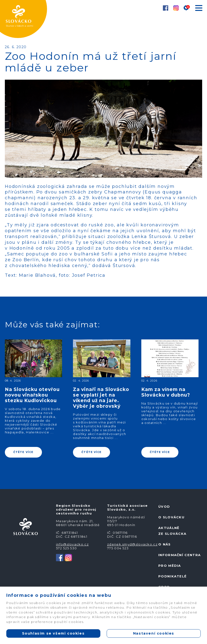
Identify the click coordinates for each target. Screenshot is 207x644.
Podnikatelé (172, 576)
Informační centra (179, 555)
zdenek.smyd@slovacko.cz (132, 544)
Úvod (164, 506)
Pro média (170, 566)
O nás (165, 544)
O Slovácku (171, 517)
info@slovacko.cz (72, 544)
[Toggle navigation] (199, 9)
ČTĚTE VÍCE (23, 452)
